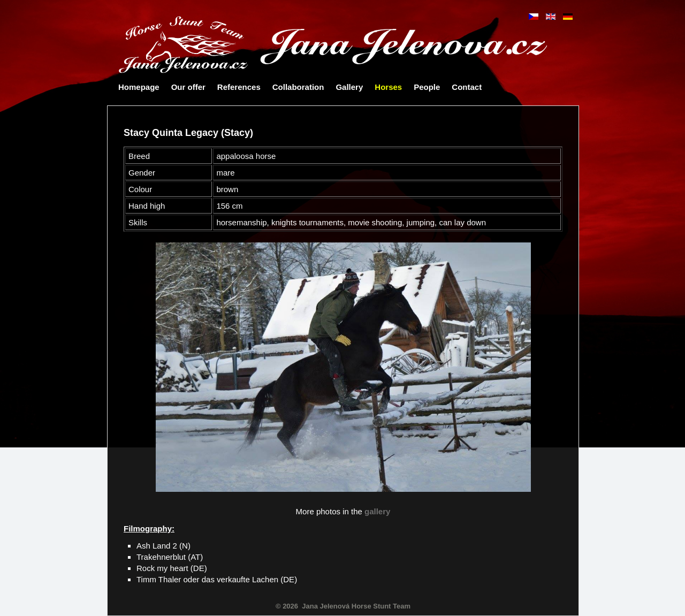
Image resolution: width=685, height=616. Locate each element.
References (239, 87)
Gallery (349, 87)
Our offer (188, 87)
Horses (388, 87)
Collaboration (298, 87)
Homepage (139, 87)
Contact (467, 87)
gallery (377, 511)
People (427, 87)
